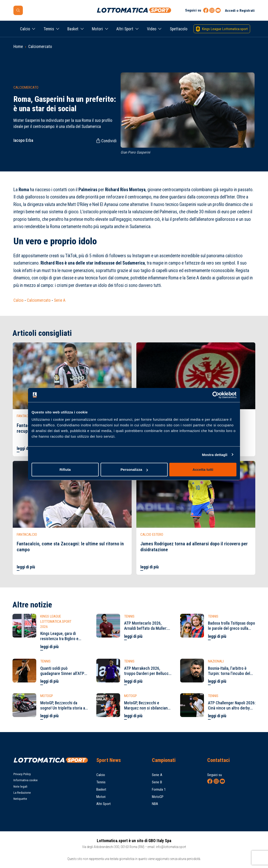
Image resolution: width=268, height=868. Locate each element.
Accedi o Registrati (240, 11)
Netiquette (20, 799)
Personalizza (134, 470)
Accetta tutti (203, 470)
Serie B (157, 782)
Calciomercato (40, 47)
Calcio (25, 29)
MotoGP (158, 797)
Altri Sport (125, 29)
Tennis (49, 29)
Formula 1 (159, 789)
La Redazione (22, 793)
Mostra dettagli (215, 454)
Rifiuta (65, 470)
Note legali (20, 787)
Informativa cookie (26, 780)
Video (152, 29)
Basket (73, 29)
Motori (97, 29)
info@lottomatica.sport (171, 847)
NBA (155, 804)
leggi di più (26, 448)
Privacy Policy (22, 774)
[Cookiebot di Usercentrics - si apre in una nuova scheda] (216, 395)
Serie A (60, 300)
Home (18, 47)
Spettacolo (179, 29)
